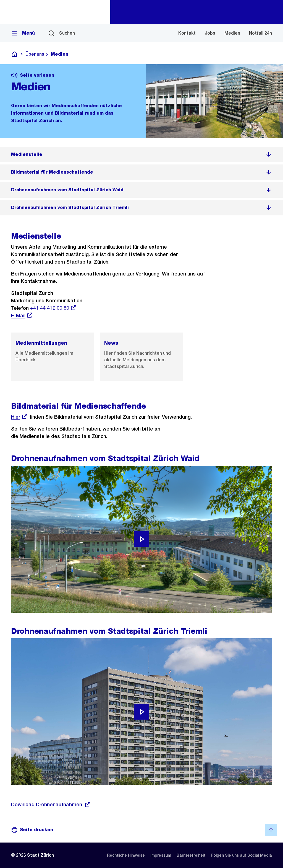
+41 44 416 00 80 (53, 308)
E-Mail (22, 315)
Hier (19, 417)
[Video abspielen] (141, 539)
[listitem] (141, 154)
